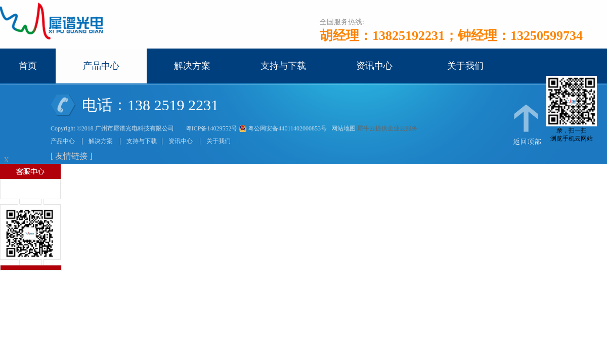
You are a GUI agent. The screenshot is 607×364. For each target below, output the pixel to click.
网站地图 (342, 128)
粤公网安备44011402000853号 (287, 128)
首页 (28, 66)
